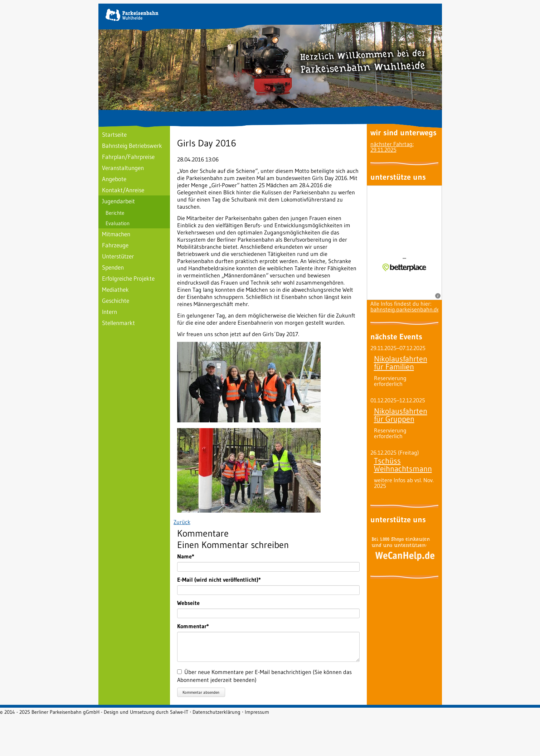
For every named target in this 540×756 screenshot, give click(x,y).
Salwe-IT (179, 712)
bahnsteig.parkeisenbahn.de (405, 309)
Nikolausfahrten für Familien (401, 363)
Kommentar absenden (201, 692)
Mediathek (115, 289)
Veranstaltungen (123, 168)
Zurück (182, 522)
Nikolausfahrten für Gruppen (401, 415)
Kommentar (193, 626)
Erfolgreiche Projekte (128, 278)
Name (190, 556)
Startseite (114, 134)
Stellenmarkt (118, 323)
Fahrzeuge (115, 245)
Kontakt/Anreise (123, 190)
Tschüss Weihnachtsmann (403, 465)
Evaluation (118, 223)
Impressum (257, 712)
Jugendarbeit (118, 201)
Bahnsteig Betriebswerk (132, 146)
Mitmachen (116, 234)
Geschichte (116, 301)
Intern (110, 312)
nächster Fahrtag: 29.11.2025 (392, 147)
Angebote (114, 179)
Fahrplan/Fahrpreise (128, 157)
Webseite (188, 603)
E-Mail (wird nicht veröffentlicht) (219, 580)
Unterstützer (118, 256)
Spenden (113, 267)
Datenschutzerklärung (217, 712)
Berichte (115, 213)
